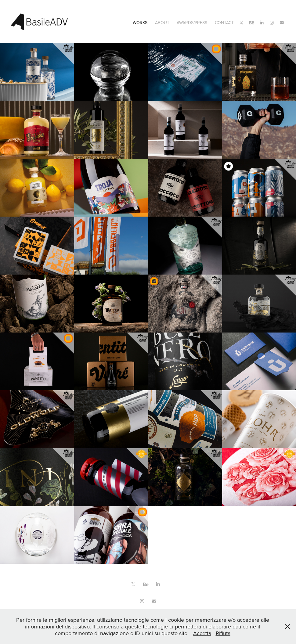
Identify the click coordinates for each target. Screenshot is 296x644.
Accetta (202, 633)
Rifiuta (223, 633)
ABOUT (162, 23)
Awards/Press (192, 23)
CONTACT (224, 23)
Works (140, 23)
